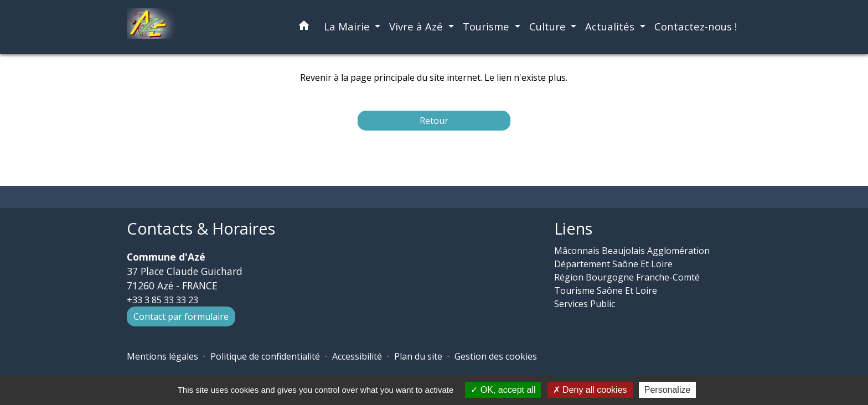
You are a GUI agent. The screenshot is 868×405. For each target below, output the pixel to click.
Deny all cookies (590, 390)
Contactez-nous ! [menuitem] (696, 26)
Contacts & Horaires (201, 229)
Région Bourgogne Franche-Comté (627, 277)
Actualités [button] (611, 26)
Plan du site (418, 356)
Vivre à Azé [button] (417, 26)
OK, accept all (503, 390)
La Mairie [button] (348, 26)
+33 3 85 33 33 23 (162, 300)
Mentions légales (162, 356)
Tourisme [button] (487, 26)
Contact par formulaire (181, 316)
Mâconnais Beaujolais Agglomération (632, 251)
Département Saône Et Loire (613, 264)
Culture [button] (549, 26)
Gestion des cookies (496, 356)
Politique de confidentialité (265, 356)
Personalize (668, 390)
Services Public (585, 304)
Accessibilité (357, 356)
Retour (434, 121)
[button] (304, 27)
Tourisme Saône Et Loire (606, 290)
